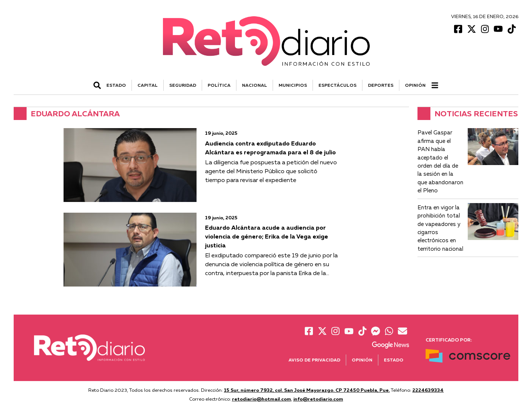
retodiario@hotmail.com (262, 399)
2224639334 (428, 390)
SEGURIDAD (183, 85)
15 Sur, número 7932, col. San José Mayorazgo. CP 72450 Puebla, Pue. (307, 390)
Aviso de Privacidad (314, 360)
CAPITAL (148, 85)
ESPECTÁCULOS (337, 85)
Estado (394, 360)
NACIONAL (255, 85)
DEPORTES (381, 85)
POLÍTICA (219, 85)
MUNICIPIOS (293, 85)
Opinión (415, 85)
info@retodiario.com (318, 399)
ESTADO (116, 85)
